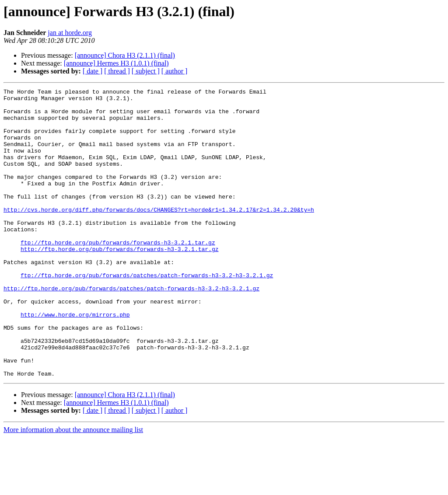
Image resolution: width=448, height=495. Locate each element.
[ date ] (93, 71)
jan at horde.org (70, 33)
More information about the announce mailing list (73, 487)
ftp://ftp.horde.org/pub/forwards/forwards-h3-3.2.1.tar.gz (118, 274)
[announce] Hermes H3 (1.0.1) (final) (116, 63)
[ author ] (175, 71)
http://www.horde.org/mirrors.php (75, 360)
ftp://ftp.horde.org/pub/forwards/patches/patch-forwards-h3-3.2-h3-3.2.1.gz (147, 313)
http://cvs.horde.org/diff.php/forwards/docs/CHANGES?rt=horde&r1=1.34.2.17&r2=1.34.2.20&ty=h (159, 234)
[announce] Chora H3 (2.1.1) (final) (125, 55)
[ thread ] (117, 71)
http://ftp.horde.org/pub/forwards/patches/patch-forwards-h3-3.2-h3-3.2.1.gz (131, 329)
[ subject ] (146, 71)
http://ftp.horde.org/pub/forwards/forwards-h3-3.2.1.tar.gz (119, 282)
